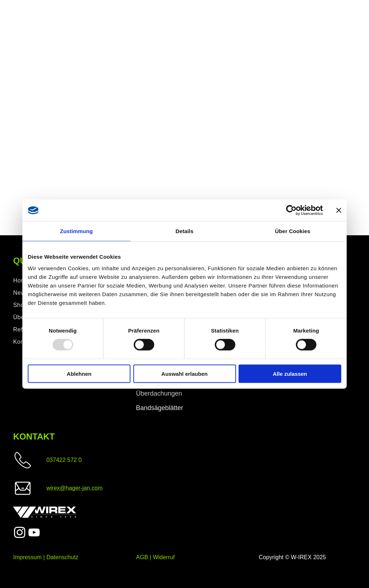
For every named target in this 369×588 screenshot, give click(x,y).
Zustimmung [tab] (77, 231)
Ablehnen (79, 373)
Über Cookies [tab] (293, 231)
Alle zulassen (290, 373)
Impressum (27, 557)
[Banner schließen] (339, 210)
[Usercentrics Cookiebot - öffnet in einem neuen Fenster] (291, 210)
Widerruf (164, 557)
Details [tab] (184, 231)
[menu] (353, 20)
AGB (142, 557)
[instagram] (19, 534)
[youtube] (34, 534)
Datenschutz (63, 557)
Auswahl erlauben (184, 373)
